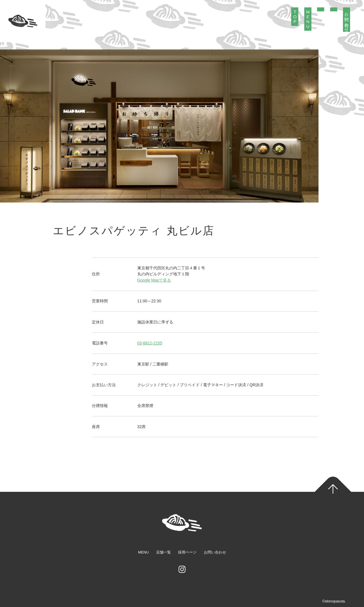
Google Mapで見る (154, 280)
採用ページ (187, 552)
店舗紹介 (321, 10)
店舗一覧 (164, 552)
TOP (295, 17)
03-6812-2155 (150, 343)
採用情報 (334, 10)
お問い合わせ (347, 20)
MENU (308, 19)
